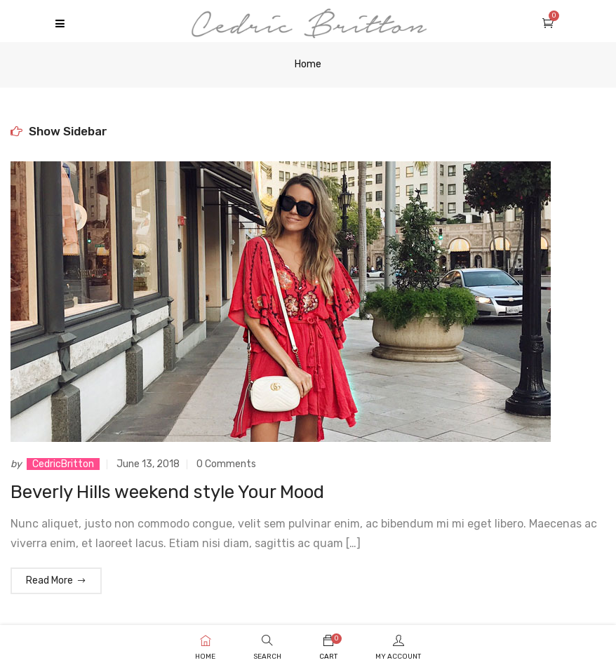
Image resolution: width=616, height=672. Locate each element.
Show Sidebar (59, 131)
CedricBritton (63, 464)
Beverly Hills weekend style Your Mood (167, 492)
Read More (56, 580)
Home (308, 64)
